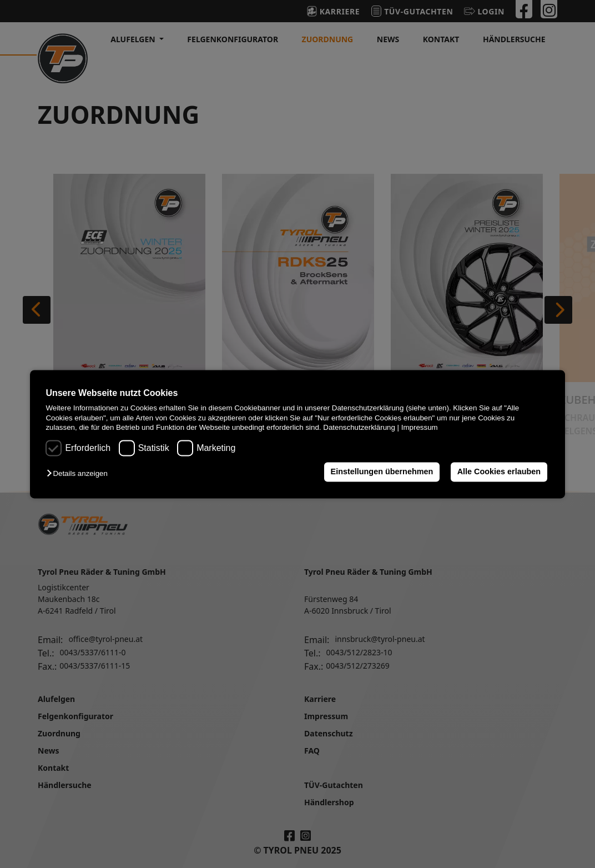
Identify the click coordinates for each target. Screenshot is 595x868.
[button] (80, 474)
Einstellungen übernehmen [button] (382, 472)
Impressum (420, 427)
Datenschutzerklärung (359, 427)
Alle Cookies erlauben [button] (499, 472)
